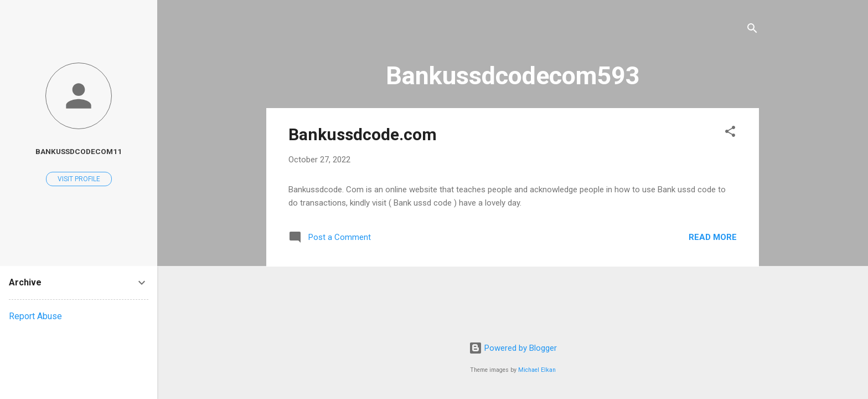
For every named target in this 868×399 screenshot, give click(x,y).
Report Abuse (35, 316)
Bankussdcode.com (363, 134)
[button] (730, 133)
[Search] (752, 30)
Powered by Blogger (513, 348)
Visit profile (79, 179)
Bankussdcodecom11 (79, 151)
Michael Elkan (537, 370)
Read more (713, 237)
